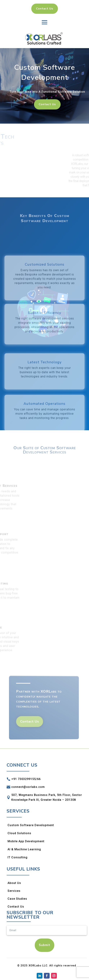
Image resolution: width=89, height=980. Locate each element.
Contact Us (45, 9)
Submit (44, 945)
